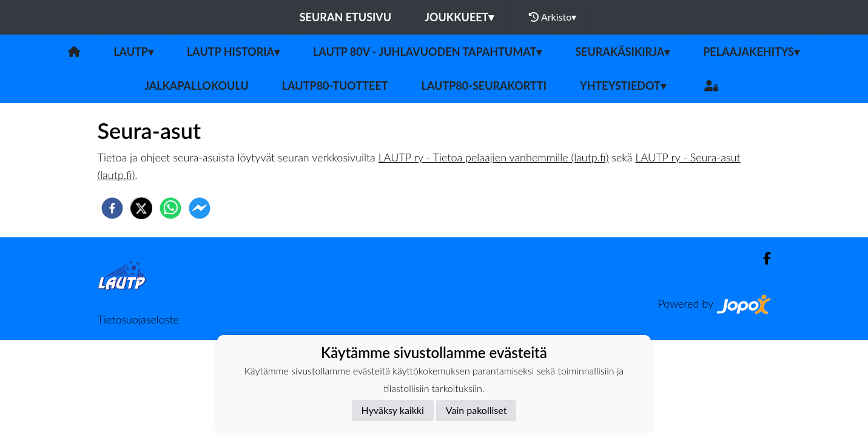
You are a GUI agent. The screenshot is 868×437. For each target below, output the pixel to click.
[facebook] (112, 208)
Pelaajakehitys (751, 52)
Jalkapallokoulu (197, 86)
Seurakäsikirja (622, 52)
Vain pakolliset (476, 410)
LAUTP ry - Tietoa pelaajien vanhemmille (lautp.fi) (494, 157)
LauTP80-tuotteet (335, 86)
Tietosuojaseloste (138, 319)
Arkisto (553, 17)
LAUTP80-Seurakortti (484, 86)
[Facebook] (762, 258)
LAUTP (133, 52)
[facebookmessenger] (200, 208)
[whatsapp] (170, 208)
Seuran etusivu (346, 17)
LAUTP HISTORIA (233, 52)
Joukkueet (459, 17)
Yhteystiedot (623, 86)
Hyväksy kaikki (393, 410)
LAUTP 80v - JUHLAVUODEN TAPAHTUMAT (427, 52)
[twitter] (141, 208)
